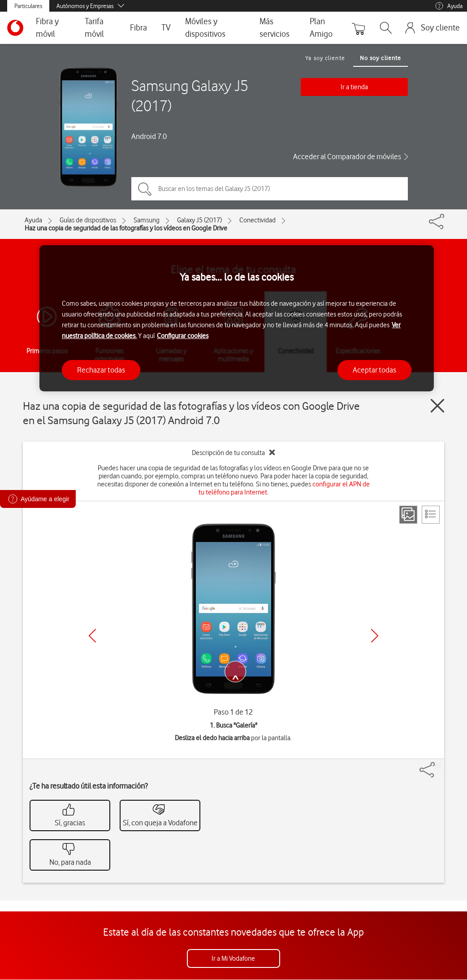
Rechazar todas (101, 370)
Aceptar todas (374, 370)
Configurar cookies (183, 336)
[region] (237, 319)
